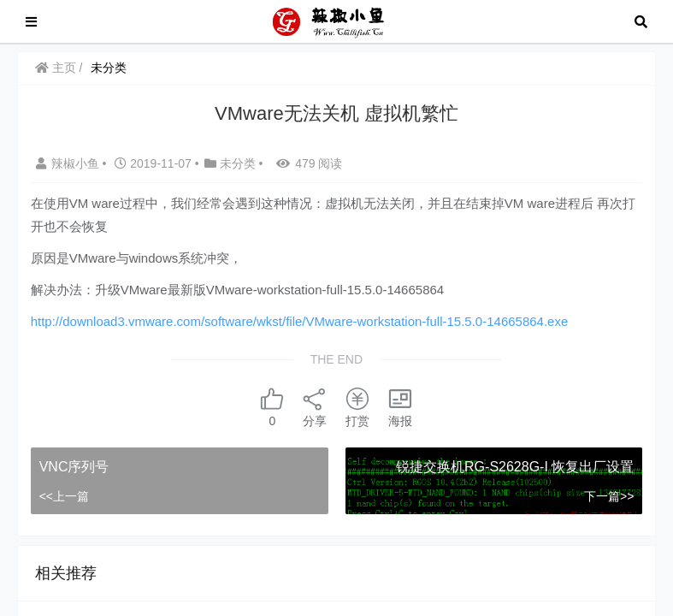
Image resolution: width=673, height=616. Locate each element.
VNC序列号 (74, 467)
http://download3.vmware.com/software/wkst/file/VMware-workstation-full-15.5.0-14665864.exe (300, 321)
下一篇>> (609, 496)
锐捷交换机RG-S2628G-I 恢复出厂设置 (515, 467)
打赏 (357, 407)
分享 (315, 407)
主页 (56, 68)
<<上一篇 (64, 496)
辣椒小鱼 (69, 163)
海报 (400, 407)
